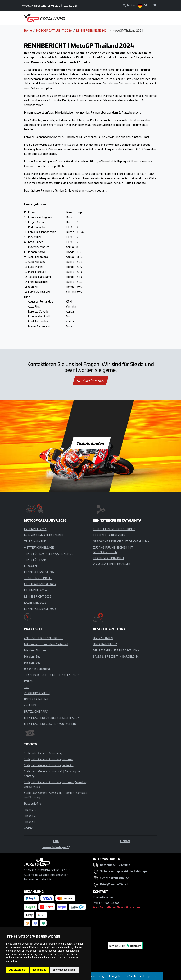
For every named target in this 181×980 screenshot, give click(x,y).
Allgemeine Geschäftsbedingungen (46, 875)
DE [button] (143, 6)
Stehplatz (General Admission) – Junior (48, 759)
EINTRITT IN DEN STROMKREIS (114, 529)
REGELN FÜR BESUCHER (109, 535)
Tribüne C (30, 816)
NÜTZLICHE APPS (36, 711)
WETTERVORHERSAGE (39, 547)
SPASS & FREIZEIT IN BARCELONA (116, 656)
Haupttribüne (32, 803)
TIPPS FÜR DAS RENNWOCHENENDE (49, 554)
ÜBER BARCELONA (105, 644)
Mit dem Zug (32, 656)
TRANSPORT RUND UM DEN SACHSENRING (53, 675)
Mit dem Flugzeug (36, 650)
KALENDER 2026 (35, 529)
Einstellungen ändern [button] (64, 970)
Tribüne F (30, 822)
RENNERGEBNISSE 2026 (40, 572)
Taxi (27, 687)
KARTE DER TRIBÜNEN (108, 558)
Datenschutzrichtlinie (38, 879)
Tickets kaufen (90, 443)
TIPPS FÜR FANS (35, 560)
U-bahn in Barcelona (37, 669)
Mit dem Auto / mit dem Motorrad (46, 644)
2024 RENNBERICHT (38, 578)
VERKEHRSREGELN (37, 693)
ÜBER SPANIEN (103, 638)
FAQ (56, 841)
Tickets (125, 841)
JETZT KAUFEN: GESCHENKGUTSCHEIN (50, 724)
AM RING (30, 705)
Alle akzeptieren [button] (18, 970)
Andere (28, 828)
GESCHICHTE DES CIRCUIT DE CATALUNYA (121, 541)
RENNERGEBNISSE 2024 (92, 30)
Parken (28, 681)
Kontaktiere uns (90, 381)
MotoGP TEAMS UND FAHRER (44, 535)
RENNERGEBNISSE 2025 (40, 609)
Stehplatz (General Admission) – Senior (49, 765)
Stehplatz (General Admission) (43, 753)
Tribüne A (30, 809)
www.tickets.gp (56, 847)
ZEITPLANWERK (35, 541)
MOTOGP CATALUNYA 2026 (54, 30)
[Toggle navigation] (152, 18)
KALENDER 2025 (35, 602)
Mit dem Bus (32, 663)
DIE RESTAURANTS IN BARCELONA (116, 650)
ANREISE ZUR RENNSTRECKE (44, 638)
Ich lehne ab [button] (40, 970)
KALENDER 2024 (35, 590)
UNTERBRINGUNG (36, 699)
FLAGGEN (30, 566)
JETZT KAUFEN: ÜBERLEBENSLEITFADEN (52, 718)
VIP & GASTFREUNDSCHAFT (112, 564)
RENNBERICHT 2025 (38, 596)
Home (28, 30)
